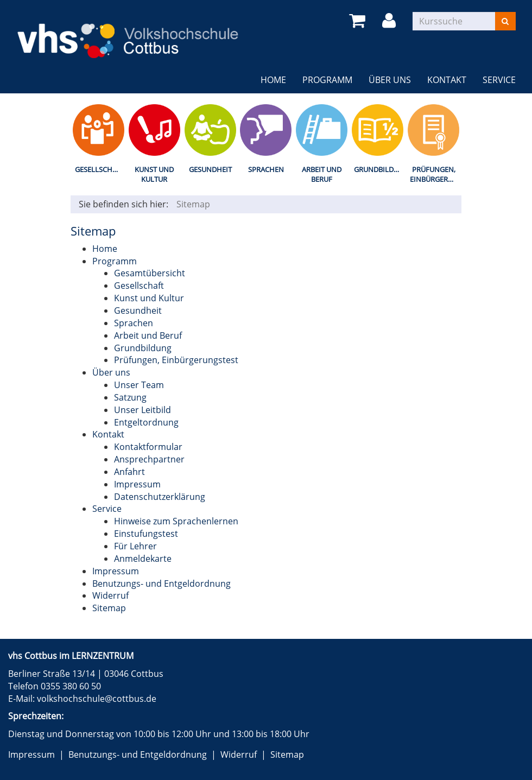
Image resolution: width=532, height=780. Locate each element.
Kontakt (447, 80)
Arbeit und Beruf (322, 175)
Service (499, 80)
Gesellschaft (100, 169)
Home (273, 80)
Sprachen (266, 169)
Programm (327, 80)
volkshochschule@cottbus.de (97, 699)
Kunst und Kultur (154, 175)
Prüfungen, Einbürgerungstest (436, 175)
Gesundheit (210, 169)
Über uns (390, 80)
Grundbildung (380, 169)
